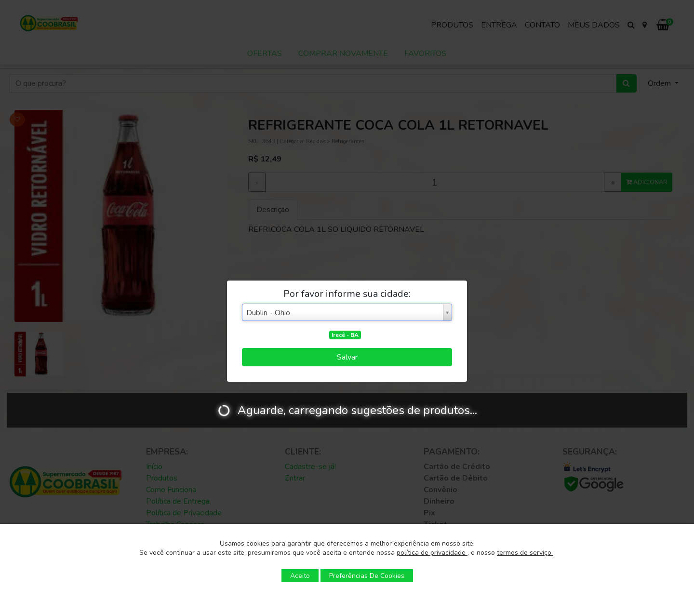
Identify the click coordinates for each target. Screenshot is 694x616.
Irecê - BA (345, 335)
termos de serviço (525, 553)
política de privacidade (432, 553)
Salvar (347, 357)
